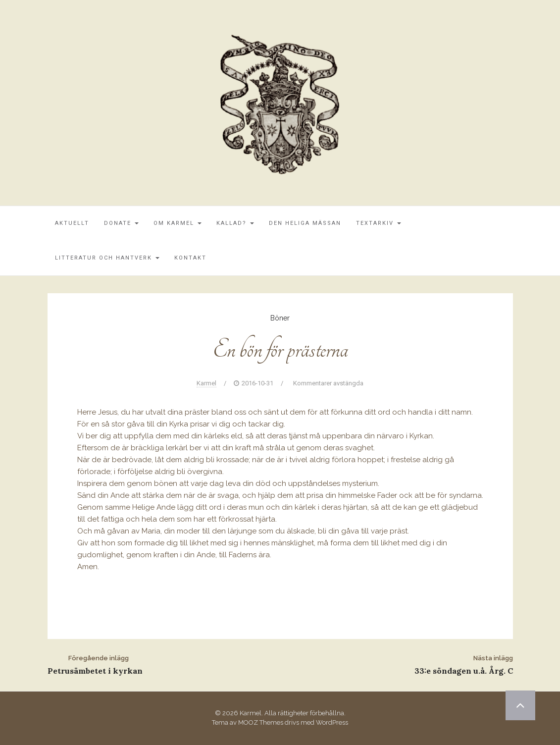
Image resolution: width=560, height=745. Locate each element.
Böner (280, 318)
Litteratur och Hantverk (107, 258)
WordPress (332, 722)
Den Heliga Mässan (305, 223)
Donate (121, 223)
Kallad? (235, 223)
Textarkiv (379, 223)
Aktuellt (72, 223)
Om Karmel (178, 223)
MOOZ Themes (261, 722)
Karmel (206, 383)
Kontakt (190, 258)
